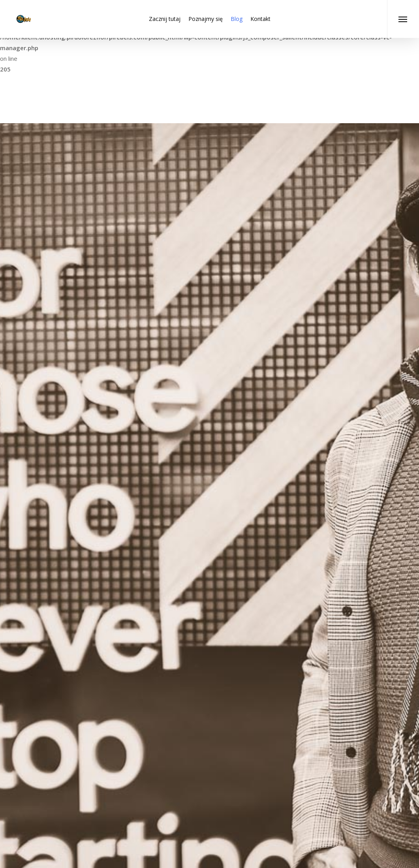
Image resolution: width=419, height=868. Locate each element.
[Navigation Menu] (403, 19)
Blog (237, 19)
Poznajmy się (206, 19)
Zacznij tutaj (165, 19)
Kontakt (260, 19)
